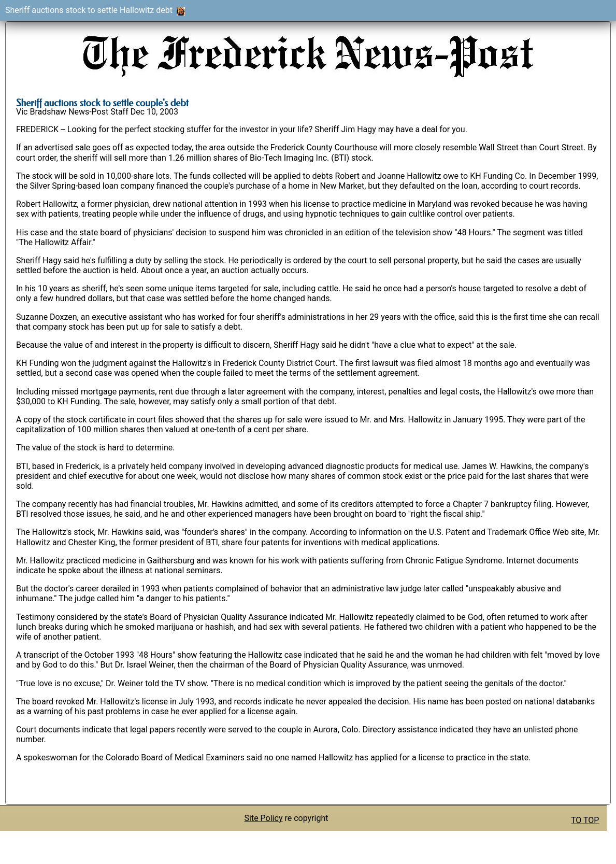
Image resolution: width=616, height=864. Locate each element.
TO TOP (585, 820)
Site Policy (264, 818)
